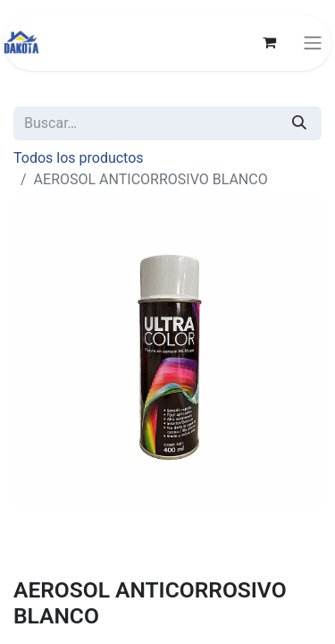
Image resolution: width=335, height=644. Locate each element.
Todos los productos (79, 158)
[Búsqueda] (299, 123)
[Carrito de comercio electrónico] (269, 42)
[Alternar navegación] (313, 42)
